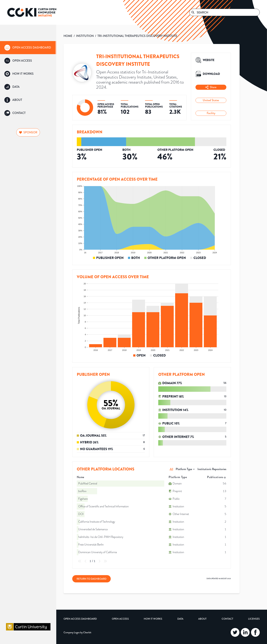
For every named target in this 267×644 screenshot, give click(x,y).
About (202, 619)
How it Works (153, 619)
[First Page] (80, 561)
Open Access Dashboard (80, 619)
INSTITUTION (85, 36)
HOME (68, 36)
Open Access (120, 619)
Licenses (254, 619)
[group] (28, 48)
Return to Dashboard (91, 579)
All (171, 469)
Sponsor (28, 132)
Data (180, 619)
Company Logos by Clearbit (77, 632)
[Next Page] (99, 561)
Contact (227, 619)
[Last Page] (105, 561)
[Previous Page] (85, 561)
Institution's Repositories (212, 469)
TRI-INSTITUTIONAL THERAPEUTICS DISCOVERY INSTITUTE (137, 36)
